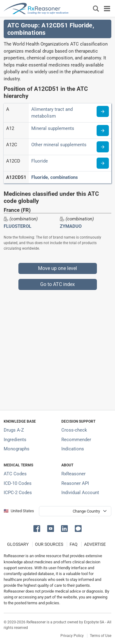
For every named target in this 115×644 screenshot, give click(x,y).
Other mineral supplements (59, 145)
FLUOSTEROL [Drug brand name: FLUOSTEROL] (17, 226)
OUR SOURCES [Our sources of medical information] (49, 544)
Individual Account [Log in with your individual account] (80, 493)
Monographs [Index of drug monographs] (17, 449)
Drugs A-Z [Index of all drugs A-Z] (14, 430)
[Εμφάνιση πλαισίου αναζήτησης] (96, 8)
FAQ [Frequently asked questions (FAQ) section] (74, 544)
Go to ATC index (57, 284)
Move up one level (57, 268)
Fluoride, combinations (55, 177)
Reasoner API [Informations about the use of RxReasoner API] (75, 483)
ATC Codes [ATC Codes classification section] (15, 474)
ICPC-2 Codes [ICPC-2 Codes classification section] (18, 493)
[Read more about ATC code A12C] (103, 147)
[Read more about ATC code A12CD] (103, 163)
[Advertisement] (57, 348)
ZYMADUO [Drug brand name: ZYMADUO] (71, 226)
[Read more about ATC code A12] (103, 131)
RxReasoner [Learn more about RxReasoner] (73, 474)
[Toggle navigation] (107, 8)
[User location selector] (75, 511)
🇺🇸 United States (19, 511)
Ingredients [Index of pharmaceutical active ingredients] (15, 440)
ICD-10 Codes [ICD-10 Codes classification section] (18, 483)
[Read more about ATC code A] (103, 111)
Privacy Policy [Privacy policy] (72, 636)
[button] (38, 528)
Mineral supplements (53, 128)
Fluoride (40, 161)
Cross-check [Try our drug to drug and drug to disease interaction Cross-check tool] (74, 430)
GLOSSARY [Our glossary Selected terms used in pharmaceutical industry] (18, 544)
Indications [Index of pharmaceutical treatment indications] (73, 449)
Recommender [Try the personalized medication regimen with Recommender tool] (76, 440)
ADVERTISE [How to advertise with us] (95, 544)
